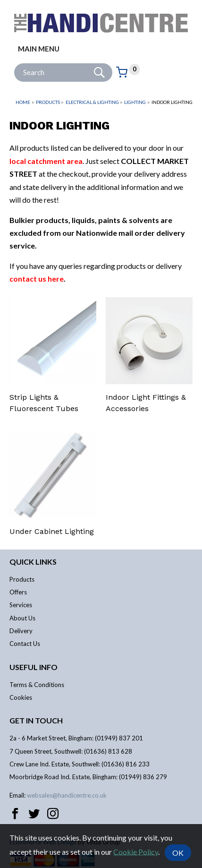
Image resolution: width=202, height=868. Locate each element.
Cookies (21, 697)
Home (23, 102)
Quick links (33, 562)
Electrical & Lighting (92, 102)
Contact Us (25, 644)
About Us (22, 618)
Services (21, 605)
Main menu (39, 49)
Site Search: (14, 64)
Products (48, 102)
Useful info (34, 667)
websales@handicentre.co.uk (67, 795)
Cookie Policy (136, 851)
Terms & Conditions (37, 685)
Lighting (135, 102)
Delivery (21, 631)
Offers (18, 592)
